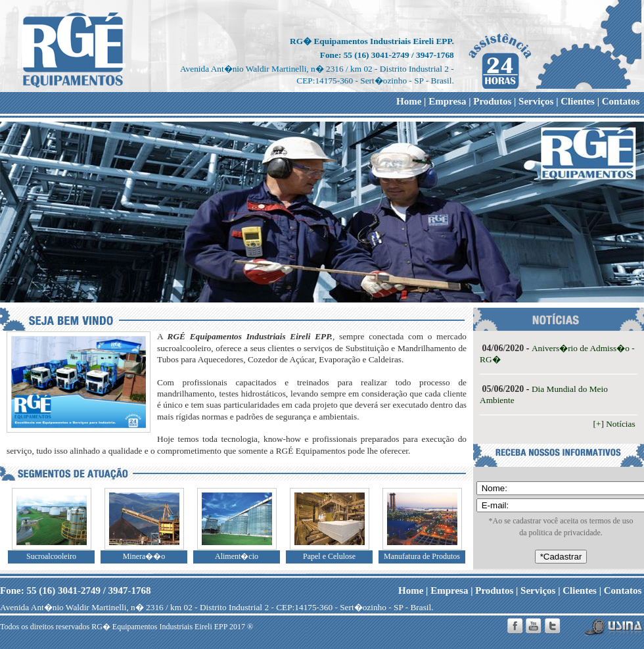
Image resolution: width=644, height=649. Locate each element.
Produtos (492, 101)
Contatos (621, 101)
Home (409, 101)
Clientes (578, 101)
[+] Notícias (615, 424)
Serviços (536, 101)
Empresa (447, 101)
